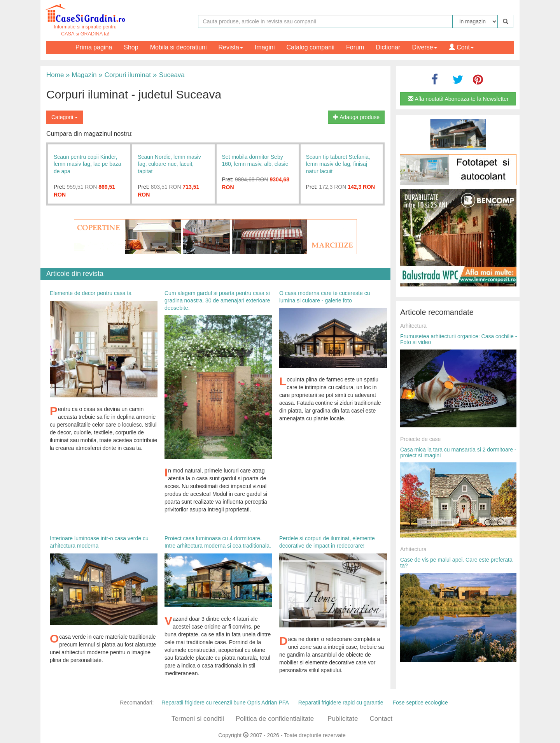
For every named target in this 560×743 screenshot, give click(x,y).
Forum (355, 47)
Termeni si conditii (198, 719)
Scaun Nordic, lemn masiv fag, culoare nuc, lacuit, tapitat (169, 164)
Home (55, 75)
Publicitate (343, 719)
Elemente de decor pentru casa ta (91, 293)
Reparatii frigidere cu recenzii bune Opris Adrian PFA (225, 703)
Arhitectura (413, 326)
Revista (231, 47)
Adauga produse (356, 117)
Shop (131, 47)
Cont (461, 47)
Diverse (424, 47)
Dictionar (388, 47)
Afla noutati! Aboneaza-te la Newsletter (458, 99)
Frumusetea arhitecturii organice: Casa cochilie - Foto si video (458, 339)
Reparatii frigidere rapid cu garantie (341, 703)
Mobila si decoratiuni (178, 47)
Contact (381, 719)
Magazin (81, 75)
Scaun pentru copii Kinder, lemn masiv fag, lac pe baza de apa (87, 164)
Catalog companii (310, 47)
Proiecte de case (420, 439)
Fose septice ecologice (420, 703)
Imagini (265, 47)
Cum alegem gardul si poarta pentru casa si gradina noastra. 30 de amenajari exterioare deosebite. (217, 300)
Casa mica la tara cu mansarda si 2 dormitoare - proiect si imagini (458, 452)
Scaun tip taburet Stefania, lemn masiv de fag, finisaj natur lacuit (338, 164)
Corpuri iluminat (125, 75)
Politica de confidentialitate (275, 719)
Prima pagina (94, 47)
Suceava (168, 75)
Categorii (65, 117)
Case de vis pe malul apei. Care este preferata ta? (456, 563)
